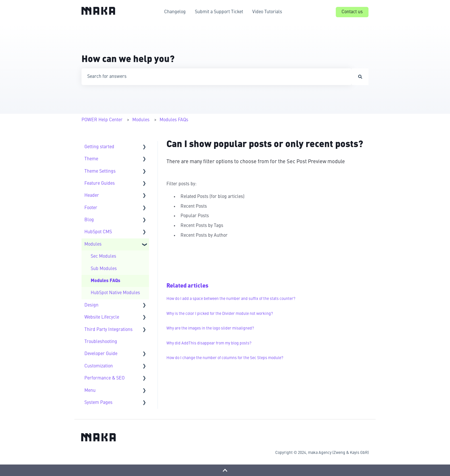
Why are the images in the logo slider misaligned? (210, 328)
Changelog (175, 12)
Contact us (352, 12)
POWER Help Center (102, 120)
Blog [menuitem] (89, 220)
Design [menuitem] (91, 305)
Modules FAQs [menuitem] (105, 281)
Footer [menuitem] (91, 208)
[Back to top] (225, 470)
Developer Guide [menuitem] (101, 354)
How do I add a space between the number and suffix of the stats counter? (231, 299)
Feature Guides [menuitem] (100, 184)
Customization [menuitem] (99, 366)
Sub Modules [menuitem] (104, 269)
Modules (141, 120)
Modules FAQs (174, 120)
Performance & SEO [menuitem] (104, 378)
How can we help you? (128, 60)
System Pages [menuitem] (98, 403)
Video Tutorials (267, 12)
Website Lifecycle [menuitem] (102, 317)
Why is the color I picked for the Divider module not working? (220, 314)
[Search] (360, 77)
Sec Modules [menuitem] (103, 257)
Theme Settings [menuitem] (100, 171)
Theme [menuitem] (91, 159)
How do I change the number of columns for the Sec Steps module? (225, 358)
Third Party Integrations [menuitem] (108, 330)
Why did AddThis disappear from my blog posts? (209, 343)
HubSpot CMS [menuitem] (98, 232)
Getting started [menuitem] (99, 147)
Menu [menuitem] (90, 391)
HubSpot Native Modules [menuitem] (115, 293)
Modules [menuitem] (93, 244)
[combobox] (217, 77)
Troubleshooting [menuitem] (101, 342)
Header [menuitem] (92, 196)
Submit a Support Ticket (219, 12)
